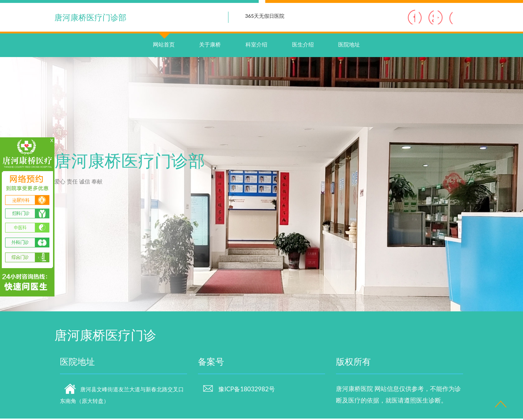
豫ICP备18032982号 (239, 391)
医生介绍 (303, 46)
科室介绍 (256, 46)
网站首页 (164, 39)
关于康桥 (210, 46)
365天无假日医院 (265, 16)
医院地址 (349, 46)
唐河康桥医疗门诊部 (90, 17)
